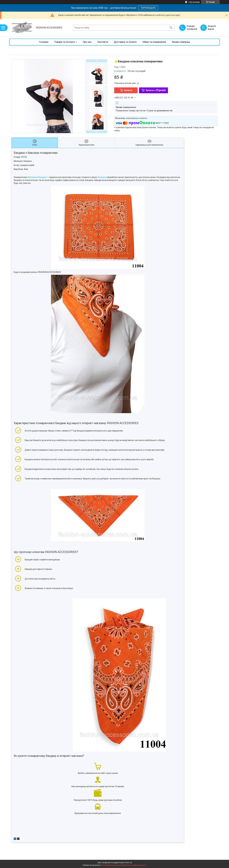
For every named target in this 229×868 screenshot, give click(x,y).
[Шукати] (171, 28)
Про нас (87, 42)
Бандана (102, 177)
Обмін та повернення (154, 42)
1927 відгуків (194, 2)
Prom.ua (129, 863)
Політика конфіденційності (135, 865)
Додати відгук (212, 28)
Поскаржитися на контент (112, 865)
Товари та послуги (64, 42)
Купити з (156, 90)
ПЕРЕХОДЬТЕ (148, 8)
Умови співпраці (181, 42)
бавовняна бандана (37, 177)
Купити (128, 90)
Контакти (103, 42)
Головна (44, 42)
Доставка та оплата (125, 42)
